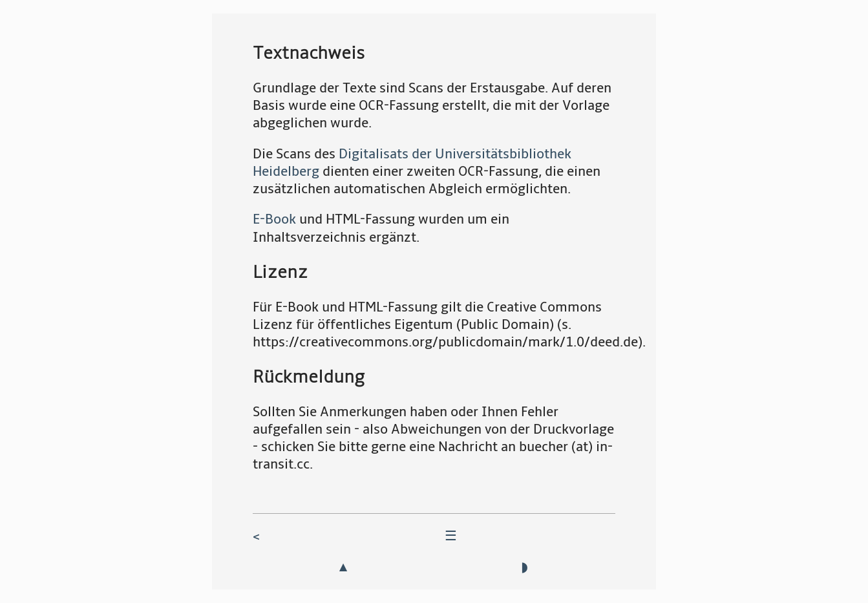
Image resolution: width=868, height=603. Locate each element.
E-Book (274, 219)
